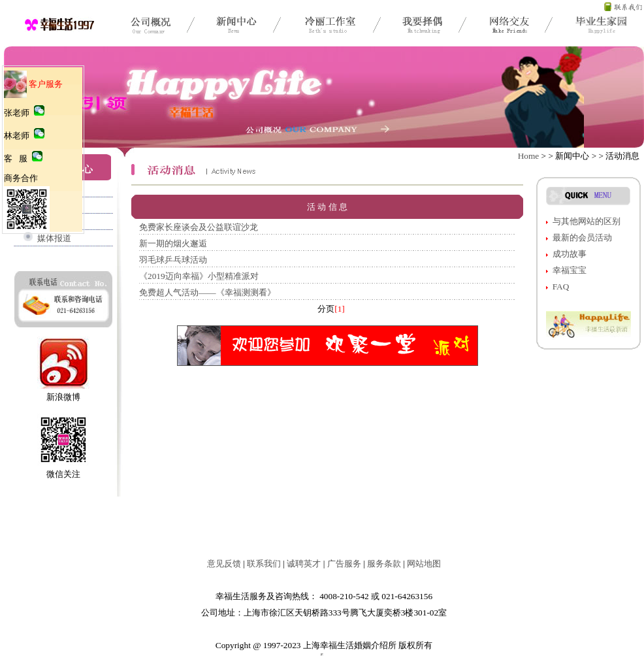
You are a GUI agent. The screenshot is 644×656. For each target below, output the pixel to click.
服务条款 (384, 564)
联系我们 (264, 564)
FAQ (561, 287)
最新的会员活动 (582, 238)
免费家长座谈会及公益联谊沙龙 (199, 227)
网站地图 (424, 564)
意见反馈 (224, 564)
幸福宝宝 (570, 270)
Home (529, 156)
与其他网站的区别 (587, 221)
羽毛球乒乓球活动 (173, 260)
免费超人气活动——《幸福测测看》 (207, 292)
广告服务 (344, 564)
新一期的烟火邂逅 (173, 243)
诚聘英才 (304, 564)
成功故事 (570, 254)
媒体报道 (54, 238)
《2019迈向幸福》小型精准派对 (199, 276)
